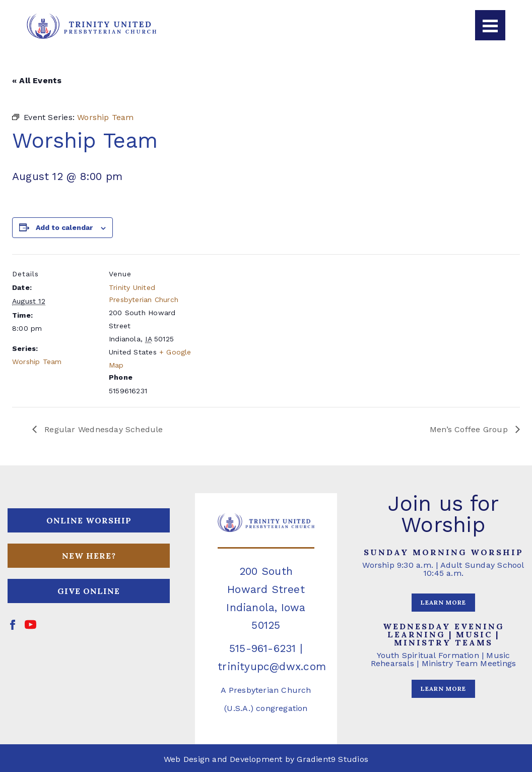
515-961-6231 (263, 648)
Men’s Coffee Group (470, 429)
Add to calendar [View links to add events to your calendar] (64, 227)
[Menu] (490, 25)
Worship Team (37, 362)
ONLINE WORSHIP (89, 520)
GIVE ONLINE (89, 591)
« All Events (37, 80)
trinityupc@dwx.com (272, 666)
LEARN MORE (443, 602)
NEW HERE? (89, 556)
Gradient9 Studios (332, 759)
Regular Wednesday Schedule (103, 429)
